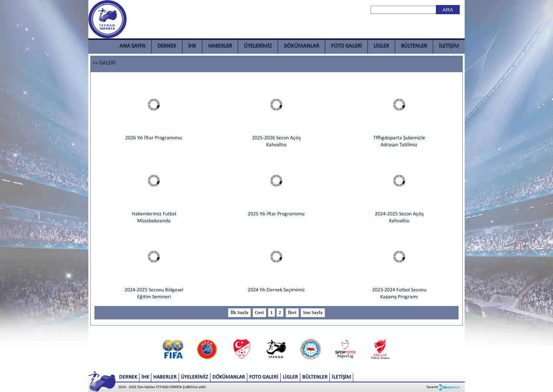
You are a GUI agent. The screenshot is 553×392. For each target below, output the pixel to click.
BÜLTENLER (414, 46)
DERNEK (167, 46)
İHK (192, 46)
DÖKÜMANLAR (301, 46)
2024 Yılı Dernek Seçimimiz (276, 290)
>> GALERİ (104, 63)
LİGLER (381, 46)
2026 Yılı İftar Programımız (154, 138)
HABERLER (220, 46)
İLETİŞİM (449, 46)
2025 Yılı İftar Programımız (276, 214)
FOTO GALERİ (346, 46)
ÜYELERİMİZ (258, 46)
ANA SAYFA (132, 46)
